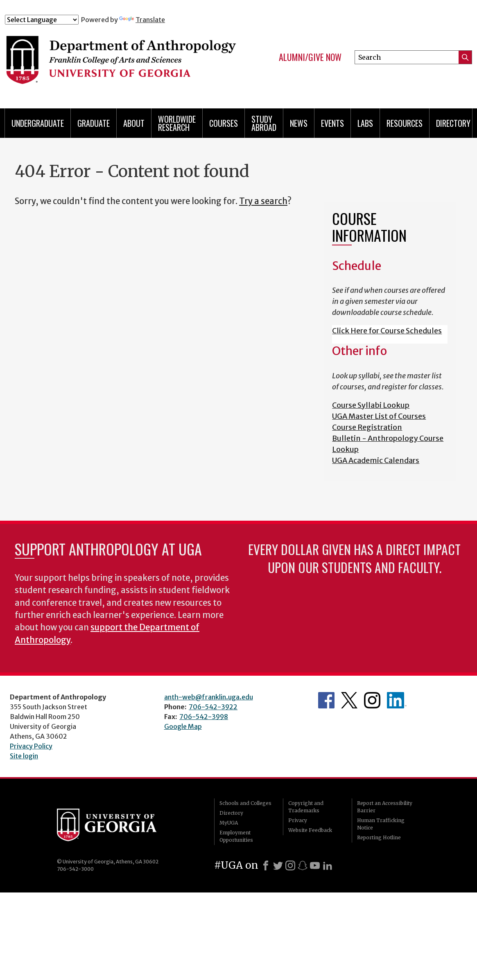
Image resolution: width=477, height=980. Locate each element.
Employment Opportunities (236, 836)
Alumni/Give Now (310, 57)
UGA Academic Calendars (376, 460)
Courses (224, 123)
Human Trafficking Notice (381, 824)
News (299, 123)
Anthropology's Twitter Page (349, 700)
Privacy (298, 820)
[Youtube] (315, 865)
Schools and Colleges (245, 803)
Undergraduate (38, 123)
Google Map (183, 726)
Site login (24, 756)
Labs (365, 123)
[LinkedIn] (328, 865)
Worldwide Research (177, 123)
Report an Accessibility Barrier (385, 807)
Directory (453, 123)
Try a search (263, 201)
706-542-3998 (204, 717)
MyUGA (229, 823)
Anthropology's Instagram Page (372, 700)
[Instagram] (290, 865)
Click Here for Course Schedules (387, 331)
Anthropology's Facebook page (326, 700)
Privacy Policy (31, 746)
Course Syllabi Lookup (371, 405)
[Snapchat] (303, 865)
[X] (278, 865)
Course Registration (367, 427)
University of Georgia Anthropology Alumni (397, 700)
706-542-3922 (213, 707)
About (134, 123)
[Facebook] (266, 865)
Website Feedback (310, 830)
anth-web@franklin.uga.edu (209, 697)
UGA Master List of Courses (379, 416)
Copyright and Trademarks (306, 807)
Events (332, 123)
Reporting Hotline (379, 837)
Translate (142, 20)
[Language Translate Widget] (42, 20)
